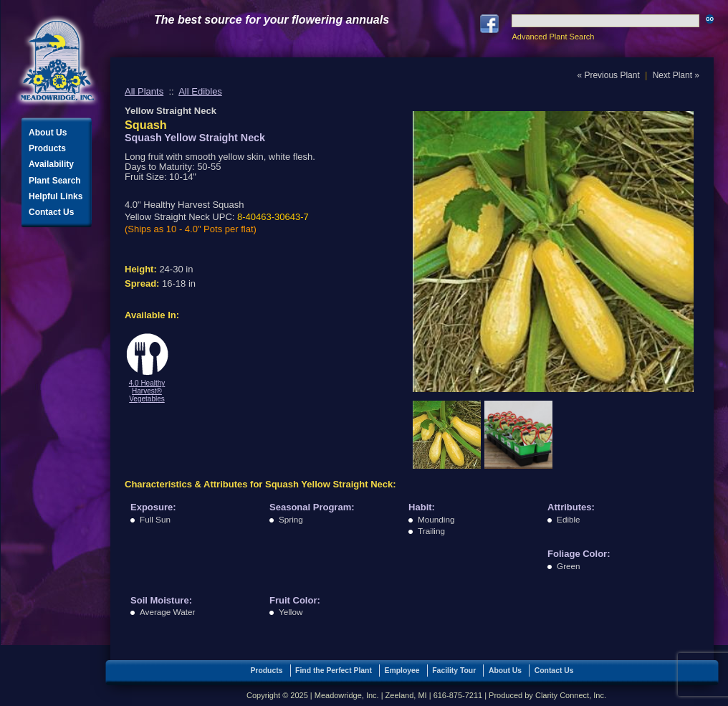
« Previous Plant (608, 75)
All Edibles (200, 91)
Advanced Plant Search (553, 37)
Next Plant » (676, 75)
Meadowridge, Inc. (57, 61)
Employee (402, 671)
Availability (51, 164)
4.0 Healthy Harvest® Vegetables (147, 391)
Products (47, 148)
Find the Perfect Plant (334, 671)
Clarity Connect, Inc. (571, 695)
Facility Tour (454, 671)
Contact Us (51, 212)
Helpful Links (56, 196)
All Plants (144, 91)
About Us (48, 133)
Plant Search (55, 181)
